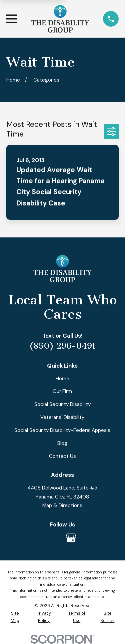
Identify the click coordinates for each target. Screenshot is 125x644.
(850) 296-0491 (62, 346)
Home (62, 379)
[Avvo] (54, 538)
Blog (62, 443)
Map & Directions (62, 505)
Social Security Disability (62, 404)
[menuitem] (15, 617)
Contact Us (62, 456)
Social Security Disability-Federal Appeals (62, 430)
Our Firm (62, 391)
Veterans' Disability (62, 417)
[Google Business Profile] (71, 538)
